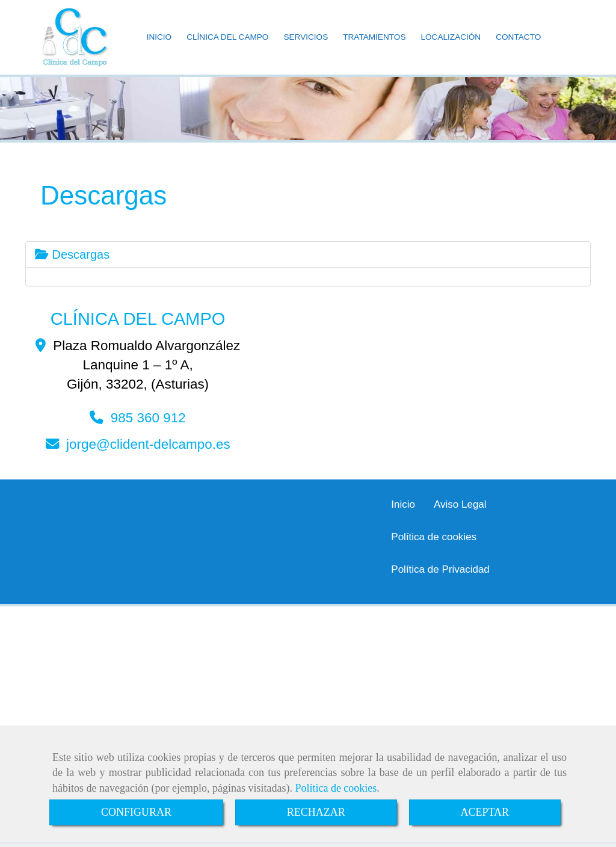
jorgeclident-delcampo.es (148, 444)
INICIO (159, 37)
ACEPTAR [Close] (485, 812)
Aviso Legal (460, 504)
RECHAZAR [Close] (316, 812)
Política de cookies (336, 788)
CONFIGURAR (136, 812)
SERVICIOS (306, 37)
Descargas (72, 254)
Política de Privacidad (440, 569)
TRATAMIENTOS (374, 37)
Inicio (403, 504)
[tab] (308, 254)
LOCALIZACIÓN (451, 37)
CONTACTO (518, 37)
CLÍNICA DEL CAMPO (227, 37)
